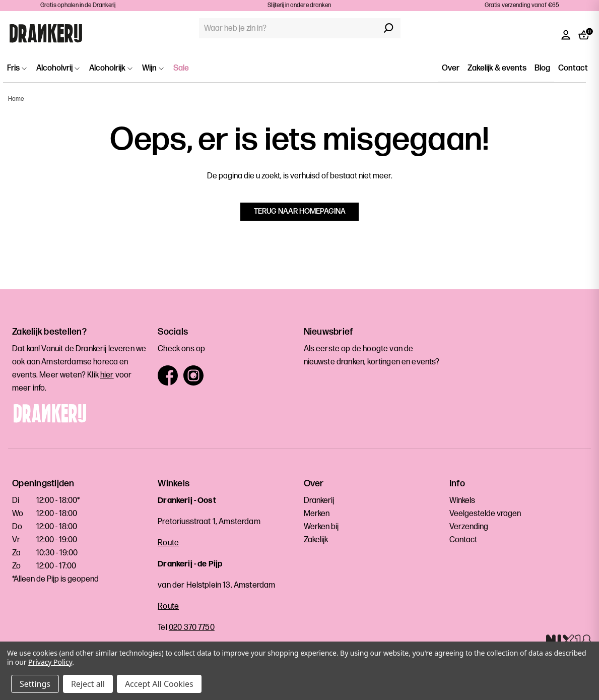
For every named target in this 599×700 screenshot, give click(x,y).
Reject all (88, 684)
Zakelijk (316, 540)
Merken (317, 514)
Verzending (469, 527)
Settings (35, 684)
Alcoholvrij (58, 68)
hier (107, 375)
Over (451, 68)
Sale (181, 68)
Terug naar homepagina (300, 211)
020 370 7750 (192, 628)
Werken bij (321, 527)
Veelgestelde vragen (485, 514)
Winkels (462, 501)
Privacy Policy (50, 662)
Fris (17, 68)
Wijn (153, 68)
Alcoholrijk (111, 68)
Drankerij (319, 501)
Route (168, 543)
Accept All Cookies (159, 684)
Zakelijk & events (497, 68)
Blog (542, 68)
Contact (573, 68)
